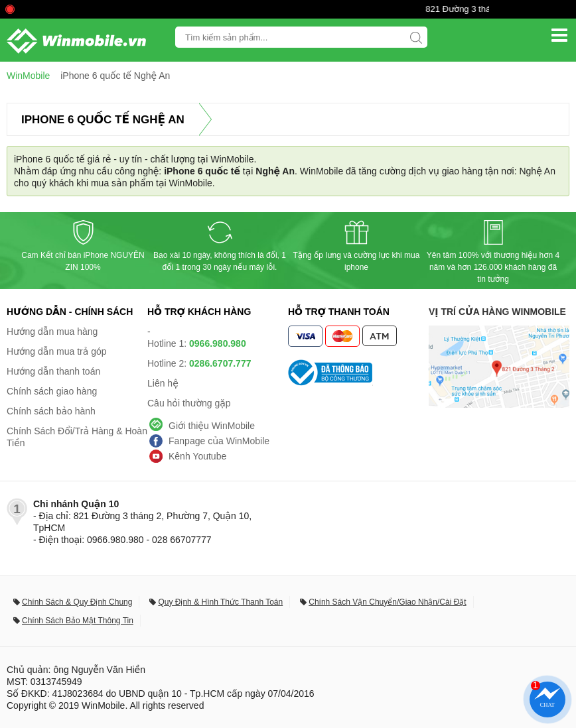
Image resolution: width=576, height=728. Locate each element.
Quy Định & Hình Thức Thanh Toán (220, 602)
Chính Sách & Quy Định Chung (77, 602)
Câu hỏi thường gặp (189, 403)
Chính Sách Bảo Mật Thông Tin (78, 621)
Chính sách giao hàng (52, 391)
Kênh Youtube (197, 456)
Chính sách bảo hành (51, 411)
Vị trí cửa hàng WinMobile (497, 312)
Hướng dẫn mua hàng (52, 332)
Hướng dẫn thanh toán (53, 371)
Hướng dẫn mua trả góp (57, 351)
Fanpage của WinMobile (219, 441)
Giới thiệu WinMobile (212, 426)
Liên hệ (163, 383)
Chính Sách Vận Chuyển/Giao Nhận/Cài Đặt (387, 602)
